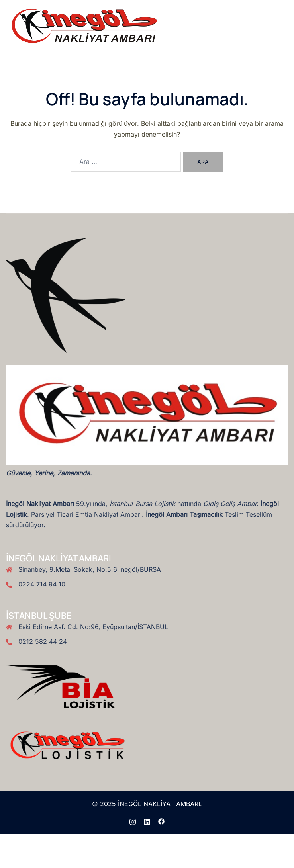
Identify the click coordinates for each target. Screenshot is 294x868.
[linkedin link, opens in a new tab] (147, 821)
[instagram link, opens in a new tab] (133, 821)
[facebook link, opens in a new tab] (161, 821)
